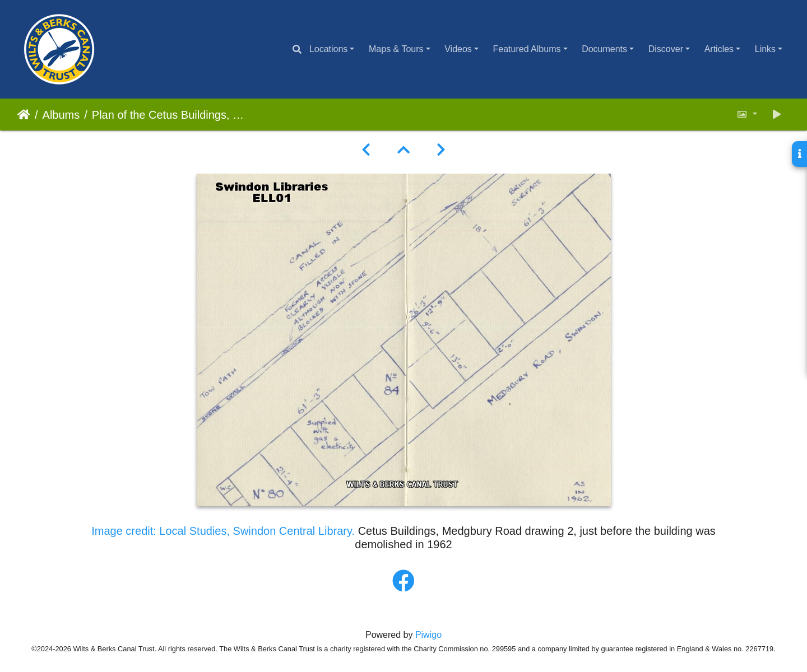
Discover (666, 49)
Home (24, 115)
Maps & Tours (396, 49)
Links (765, 49)
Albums (61, 115)
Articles (719, 49)
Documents (604, 49)
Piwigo (428, 635)
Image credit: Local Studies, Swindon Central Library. (224, 531)
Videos (458, 49)
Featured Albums (527, 49)
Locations (329, 49)
